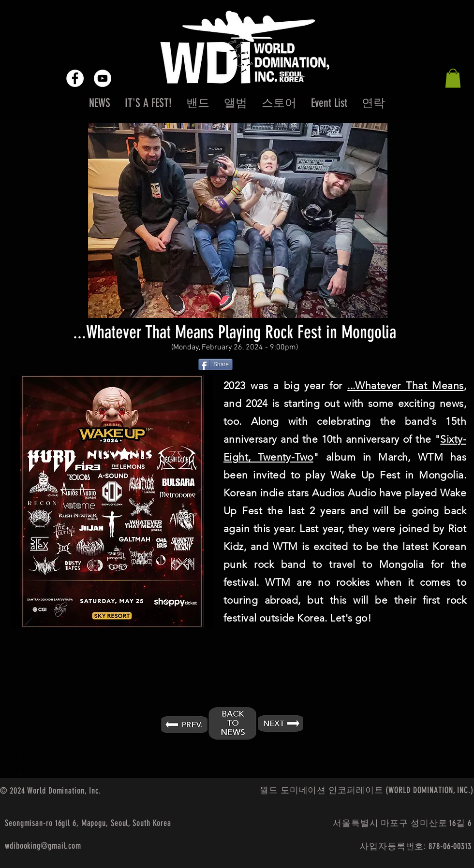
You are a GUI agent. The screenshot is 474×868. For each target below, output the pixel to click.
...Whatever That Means (405, 385)
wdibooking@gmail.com (43, 846)
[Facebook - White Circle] (75, 78)
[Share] (215, 364)
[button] (453, 78)
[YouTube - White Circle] (103, 78)
